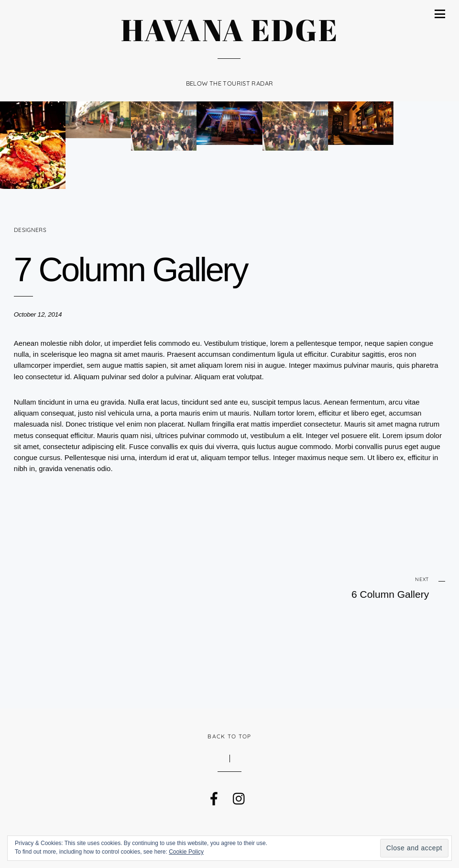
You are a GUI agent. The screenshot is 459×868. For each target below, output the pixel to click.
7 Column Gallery (131, 269)
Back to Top (229, 736)
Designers (30, 230)
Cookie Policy (186, 852)
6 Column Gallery (357, 588)
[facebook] (213, 796)
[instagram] (239, 796)
